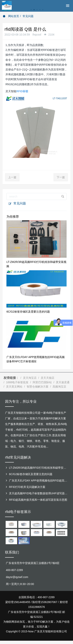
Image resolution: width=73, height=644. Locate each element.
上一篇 (12, 177)
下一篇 (61, 177)
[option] (36, 12)
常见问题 (28, 16)
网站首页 (11, 16)
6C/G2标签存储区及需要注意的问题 (28, 312)
